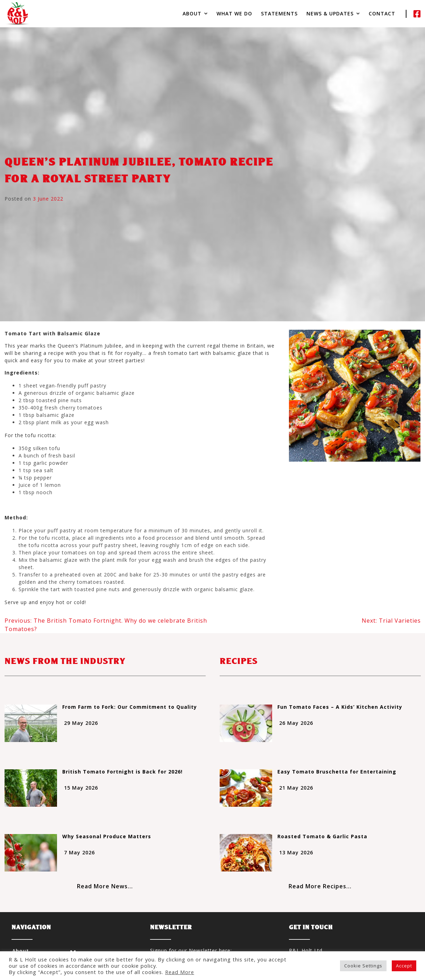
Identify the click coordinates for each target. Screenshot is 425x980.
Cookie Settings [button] (363, 966)
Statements (279, 13)
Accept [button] (404, 966)
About (192, 13)
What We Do (234, 13)
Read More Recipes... (320, 886)
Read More (180, 972)
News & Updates (330, 13)
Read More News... (105, 886)
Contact (382, 13)
